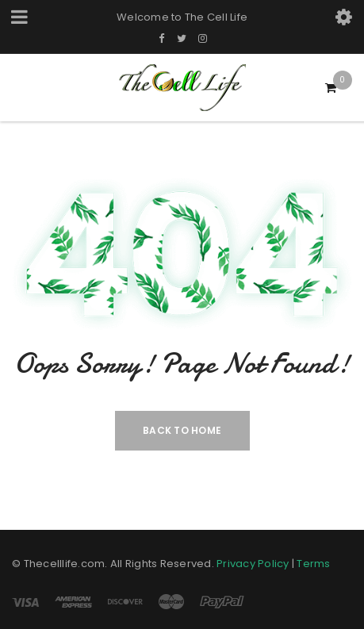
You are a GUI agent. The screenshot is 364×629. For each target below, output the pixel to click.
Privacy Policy (253, 564)
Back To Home (182, 430)
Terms (313, 564)
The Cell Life (216, 17)
